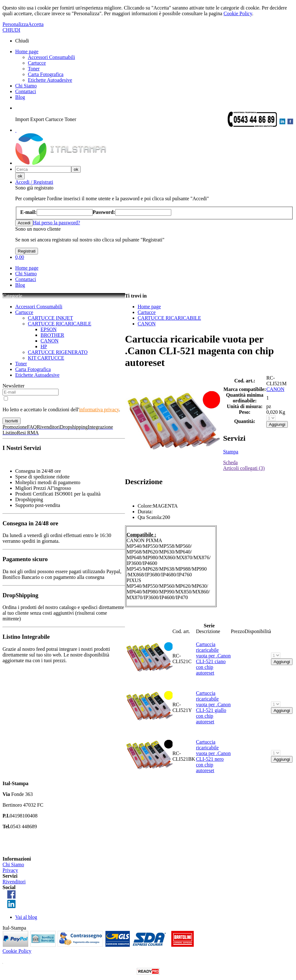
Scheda (230, 462)
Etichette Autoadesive (50, 80)
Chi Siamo (26, 86)
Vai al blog (26, 917)
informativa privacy (99, 410)
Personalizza (15, 24)
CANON (50, 341)
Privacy (10, 870)
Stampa (231, 452)
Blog (20, 97)
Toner (34, 69)
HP (44, 346)
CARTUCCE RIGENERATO (58, 352)
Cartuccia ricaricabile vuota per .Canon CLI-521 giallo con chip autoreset (213, 707)
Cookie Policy (238, 13)
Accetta (36, 24)
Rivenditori (14, 882)
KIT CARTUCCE (46, 358)
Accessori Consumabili (51, 57)
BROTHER (52, 335)
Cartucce (37, 63)
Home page (27, 51)
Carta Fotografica (46, 74)
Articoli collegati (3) (244, 468)
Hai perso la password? (57, 223)
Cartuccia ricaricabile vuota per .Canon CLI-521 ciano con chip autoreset (213, 659)
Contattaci (26, 91)
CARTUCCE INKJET (50, 318)
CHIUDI (11, 30)
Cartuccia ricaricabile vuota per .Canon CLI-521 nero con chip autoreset (213, 756)
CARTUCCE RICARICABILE (60, 324)
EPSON (49, 329)
